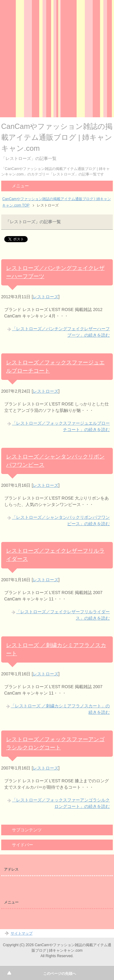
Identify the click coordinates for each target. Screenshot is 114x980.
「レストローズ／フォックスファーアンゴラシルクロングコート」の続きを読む (61, 803)
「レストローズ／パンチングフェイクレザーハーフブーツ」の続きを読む (61, 332)
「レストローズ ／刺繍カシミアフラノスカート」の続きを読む (60, 709)
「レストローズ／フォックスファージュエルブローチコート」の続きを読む (61, 426)
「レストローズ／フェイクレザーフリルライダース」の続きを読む (63, 615)
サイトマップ (22, 933)
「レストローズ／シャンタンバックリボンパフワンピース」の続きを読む (61, 520)
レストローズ (46, 297)
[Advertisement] (57, 60)
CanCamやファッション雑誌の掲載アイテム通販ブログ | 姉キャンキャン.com (57, 137)
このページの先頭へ (60, 974)
